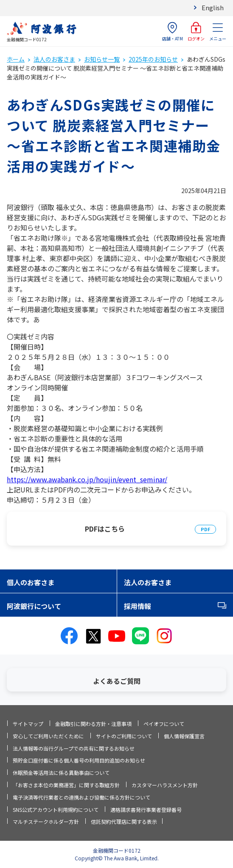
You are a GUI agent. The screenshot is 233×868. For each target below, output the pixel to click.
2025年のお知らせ (153, 59)
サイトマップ (28, 724)
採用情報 (138, 606)
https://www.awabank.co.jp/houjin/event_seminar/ (87, 479)
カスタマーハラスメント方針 (165, 785)
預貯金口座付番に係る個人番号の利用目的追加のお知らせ (79, 760)
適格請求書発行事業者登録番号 (146, 810)
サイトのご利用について (124, 736)
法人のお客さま (54, 59)
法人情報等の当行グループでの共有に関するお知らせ (74, 748)
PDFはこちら (105, 529)
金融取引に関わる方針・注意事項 (93, 724)
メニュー (218, 32)
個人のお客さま (31, 582)
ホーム (16, 59)
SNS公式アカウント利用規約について (56, 810)
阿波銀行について (34, 606)
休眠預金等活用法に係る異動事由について (61, 773)
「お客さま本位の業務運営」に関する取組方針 (66, 785)
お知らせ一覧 (102, 59)
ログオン (196, 32)
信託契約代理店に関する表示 (124, 821)
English (213, 7)
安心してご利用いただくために (48, 736)
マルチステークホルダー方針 (46, 821)
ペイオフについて (164, 724)
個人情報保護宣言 (184, 736)
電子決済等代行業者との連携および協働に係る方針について (81, 797)
